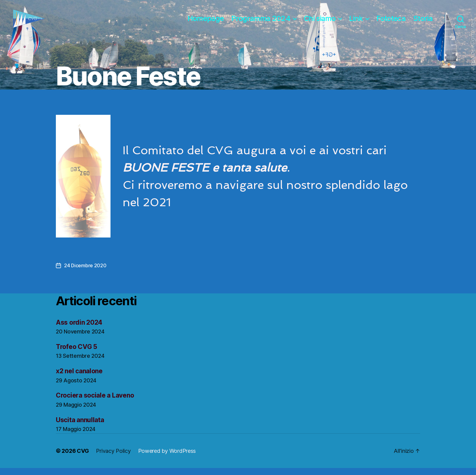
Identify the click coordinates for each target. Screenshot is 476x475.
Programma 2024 (261, 22)
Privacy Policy (113, 458)
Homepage (206, 22)
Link (356, 22)
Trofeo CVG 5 (76, 354)
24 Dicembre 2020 (85, 272)
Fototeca (391, 22)
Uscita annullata (80, 427)
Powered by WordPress (167, 458)
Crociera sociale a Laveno (95, 403)
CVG (83, 458)
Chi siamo (320, 22)
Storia (423, 22)
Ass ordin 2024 (79, 329)
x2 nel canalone (79, 378)
